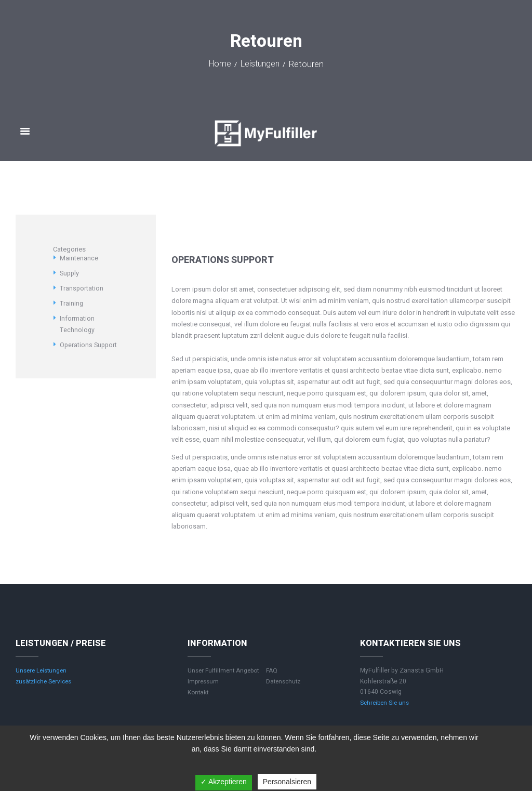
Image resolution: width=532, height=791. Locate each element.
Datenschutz (285, 681)
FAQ (272, 670)
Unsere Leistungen (43, 670)
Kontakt (199, 692)
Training (72, 303)
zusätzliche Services (46, 681)
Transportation (82, 288)
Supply (70, 273)
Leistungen (260, 65)
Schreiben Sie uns (386, 703)
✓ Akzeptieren (224, 782)
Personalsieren (287, 782)
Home (218, 65)
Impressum (204, 681)
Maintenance (79, 258)
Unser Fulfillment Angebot (225, 670)
